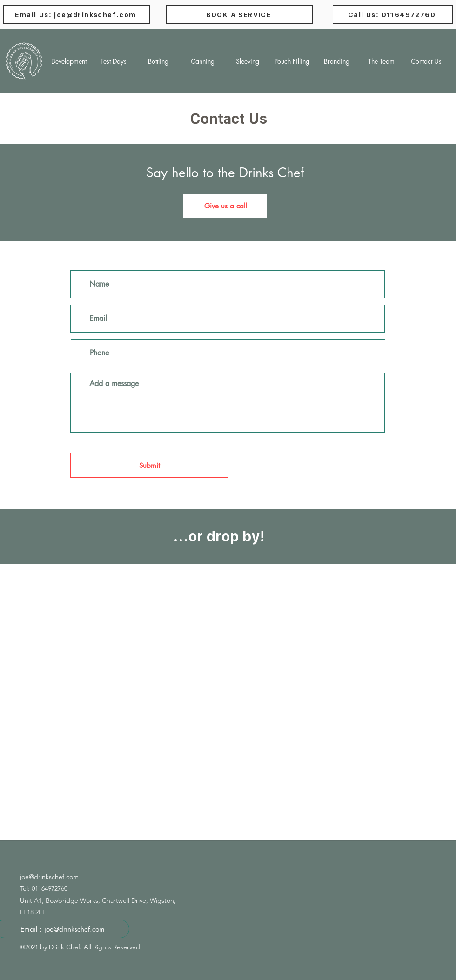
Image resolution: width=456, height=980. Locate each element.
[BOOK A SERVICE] (239, 14)
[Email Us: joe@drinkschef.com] (77, 14)
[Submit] (149, 465)
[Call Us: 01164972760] (393, 14)
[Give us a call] (225, 206)
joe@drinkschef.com (49, 877)
